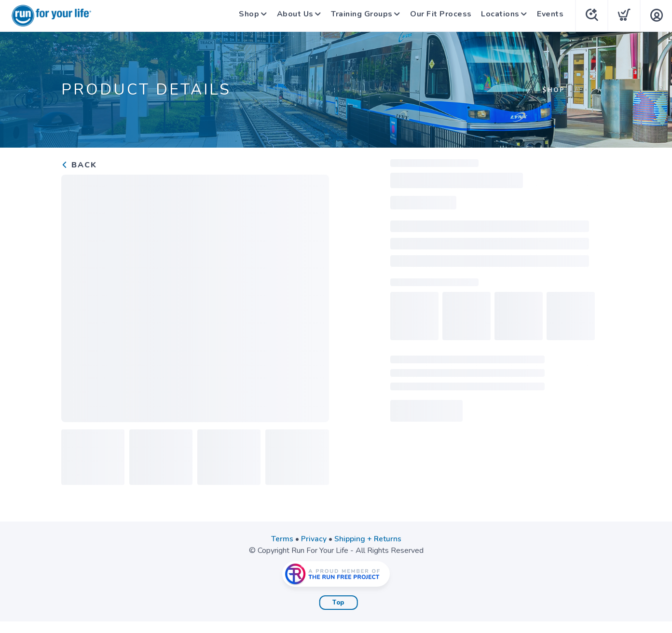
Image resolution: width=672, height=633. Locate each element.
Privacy (313, 539)
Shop (243, 15)
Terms (282, 539)
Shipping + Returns (368, 539)
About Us (291, 15)
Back (79, 165)
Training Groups (359, 15)
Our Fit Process (440, 15)
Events (550, 15)
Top (338, 603)
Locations (499, 15)
